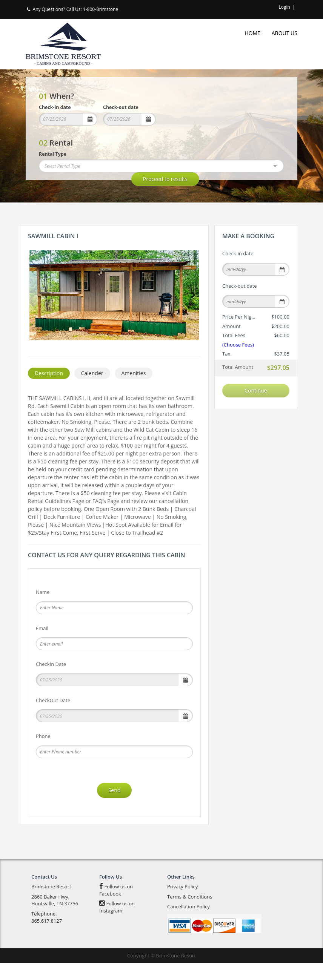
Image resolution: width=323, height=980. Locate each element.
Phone (43, 753)
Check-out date (121, 107)
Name (43, 609)
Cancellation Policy (188, 924)
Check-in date (55, 107)
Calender (92, 390)
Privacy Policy (182, 904)
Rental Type (53, 154)
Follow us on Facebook (116, 907)
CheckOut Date (53, 717)
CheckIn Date (51, 681)
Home (252, 33)
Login (285, 7)
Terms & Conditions (190, 914)
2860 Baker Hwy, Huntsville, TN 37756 (55, 917)
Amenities (134, 390)
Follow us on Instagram (117, 924)
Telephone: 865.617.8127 (47, 934)
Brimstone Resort (51, 904)
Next (192, 295)
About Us (285, 33)
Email (42, 645)
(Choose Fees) (238, 345)
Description (49, 390)
